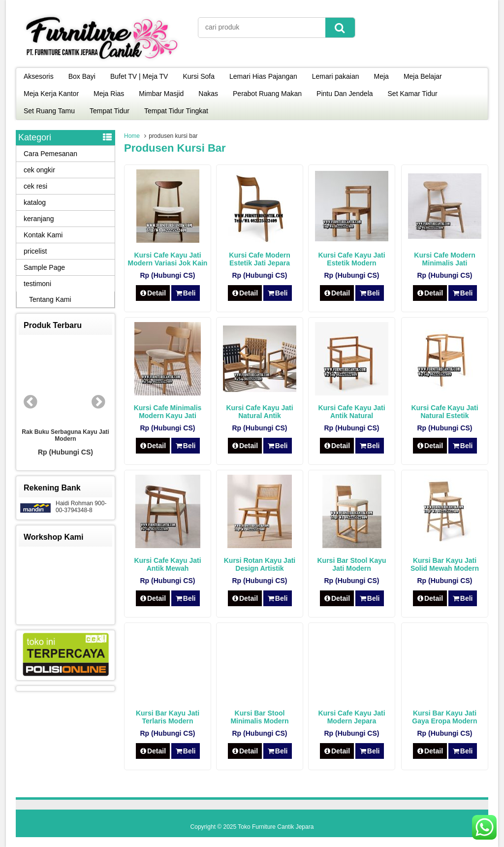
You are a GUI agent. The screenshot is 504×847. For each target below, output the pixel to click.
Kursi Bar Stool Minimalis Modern (259, 717)
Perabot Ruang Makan (267, 94)
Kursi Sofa (199, 76)
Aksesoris (39, 76)
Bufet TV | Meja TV (139, 76)
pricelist (35, 251)
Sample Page (44, 267)
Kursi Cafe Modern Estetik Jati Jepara (259, 259)
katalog (35, 202)
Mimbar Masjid (161, 94)
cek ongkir (39, 170)
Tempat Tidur (110, 111)
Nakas (208, 94)
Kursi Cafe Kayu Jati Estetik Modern (351, 259)
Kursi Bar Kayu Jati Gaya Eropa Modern (444, 717)
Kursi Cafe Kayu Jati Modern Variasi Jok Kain (168, 259)
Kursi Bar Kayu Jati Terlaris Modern (168, 717)
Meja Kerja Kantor (51, 94)
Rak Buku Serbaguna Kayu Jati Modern (65, 435)
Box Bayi (82, 76)
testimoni (37, 284)
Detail (153, 293)
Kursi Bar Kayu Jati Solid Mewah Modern (445, 564)
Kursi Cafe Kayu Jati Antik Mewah (167, 564)
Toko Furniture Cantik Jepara (276, 827)
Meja (381, 76)
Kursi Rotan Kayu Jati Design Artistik (260, 564)
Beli (185, 293)
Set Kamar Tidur (413, 94)
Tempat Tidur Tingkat (176, 111)
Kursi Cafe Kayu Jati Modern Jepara (351, 717)
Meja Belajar (423, 76)
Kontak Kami (43, 235)
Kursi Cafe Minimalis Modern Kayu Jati (168, 412)
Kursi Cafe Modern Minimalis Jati (444, 259)
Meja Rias (109, 94)
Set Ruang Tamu (49, 111)
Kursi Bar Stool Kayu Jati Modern (351, 564)
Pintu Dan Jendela (345, 94)
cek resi (35, 186)
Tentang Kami (50, 299)
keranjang (39, 219)
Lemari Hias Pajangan (263, 76)
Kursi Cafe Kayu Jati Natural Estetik (444, 412)
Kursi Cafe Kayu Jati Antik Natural (351, 412)
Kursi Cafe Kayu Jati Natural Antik (259, 412)
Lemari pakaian (336, 76)
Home (132, 136)
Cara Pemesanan (50, 154)
